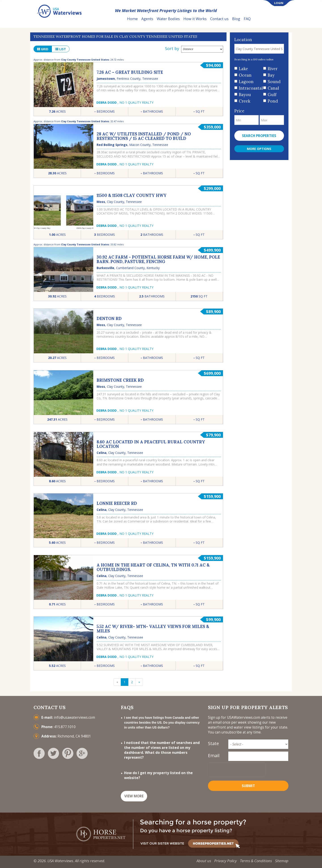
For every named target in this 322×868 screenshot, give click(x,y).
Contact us (219, 19)
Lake (243, 69)
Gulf (272, 95)
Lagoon (246, 82)
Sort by (172, 48)
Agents (147, 19)
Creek (245, 101)
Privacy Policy (226, 861)
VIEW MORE (134, 796)
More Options (259, 149)
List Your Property (274, 19)
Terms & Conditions (256, 861)
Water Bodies (168, 19)
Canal (273, 88)
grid (43, 49)
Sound (274, 82)
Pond (273, 101)
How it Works (195, 19)
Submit (248, 786)
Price (239, 111)
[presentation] (237, 769)
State (213, 743)
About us (204, 861)
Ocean (245, 75)
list (61, 49)
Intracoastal (249, 88)
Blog (236, 19)
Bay (271, 75)
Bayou (245, 95)
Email (214, 755)
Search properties (259, 136)
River (273, 69)
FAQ (247, 19)
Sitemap (282, 861)
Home (132, 19)
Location (243, 40)
